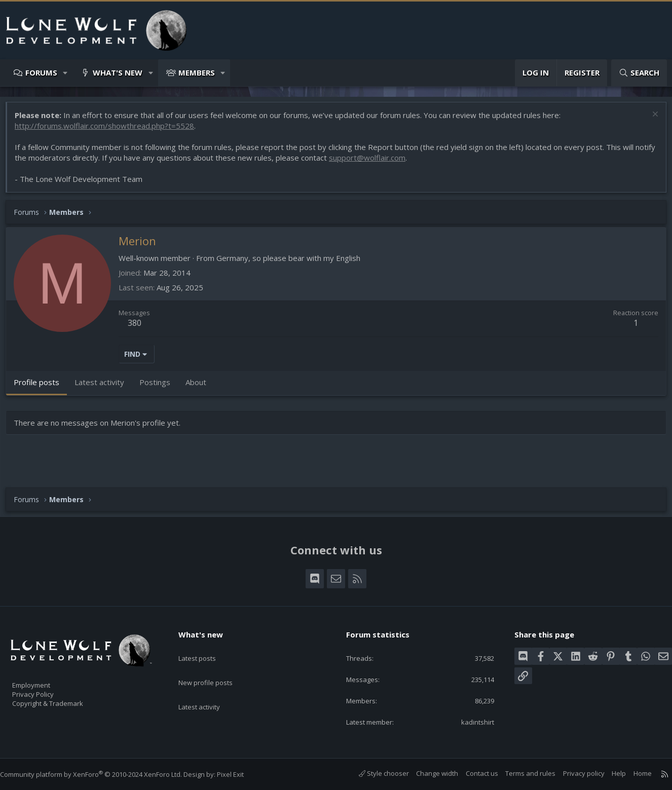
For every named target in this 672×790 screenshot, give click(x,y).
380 (140, 328)
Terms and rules (520, 773)
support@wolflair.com (394, 163)
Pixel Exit (240, 774)
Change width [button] (427, 773)
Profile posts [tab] (42, 387)
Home (632, 773)
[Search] (639, 73)
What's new (118, 72)
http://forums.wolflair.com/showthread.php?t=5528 (109, 131)
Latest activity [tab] (104, 387)
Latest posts (206, 647)
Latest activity (208, 686)
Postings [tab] (160, 387)
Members (197, 72)
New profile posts (215, 666)
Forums (41, 72)
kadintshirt (471, 721)
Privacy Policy (46, 690)
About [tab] (201, 387)
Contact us (472, 773)
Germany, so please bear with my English (293, 263)
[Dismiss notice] (649, 120)
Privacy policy (574, 773)
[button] (66, 73)
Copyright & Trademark (63, 700)
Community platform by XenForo (101, 774)
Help (609, 773)
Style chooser (374, 773)
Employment (44, 679)
